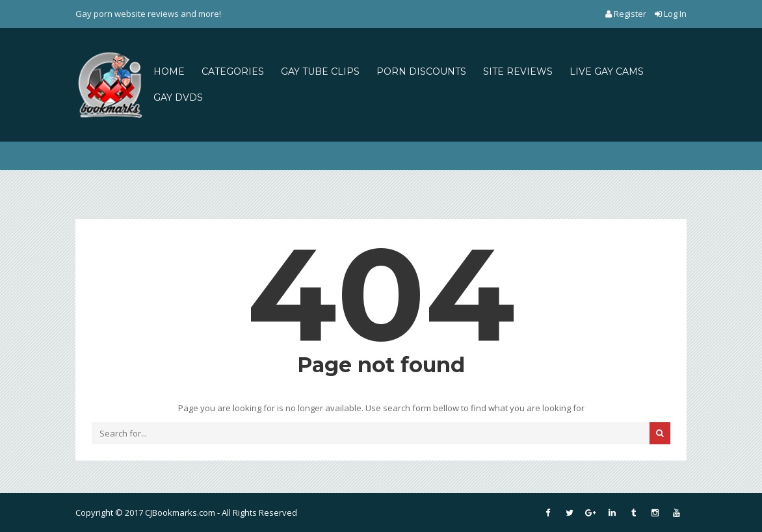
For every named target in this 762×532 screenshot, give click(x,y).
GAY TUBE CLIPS (320, 71)
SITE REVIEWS (518, 71)
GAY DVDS (178, 97)
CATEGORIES (233, 71)
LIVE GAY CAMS (607, 71)
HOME (169, 71)
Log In (671, 14)
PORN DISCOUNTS (421, 71)
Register (627, 14)
